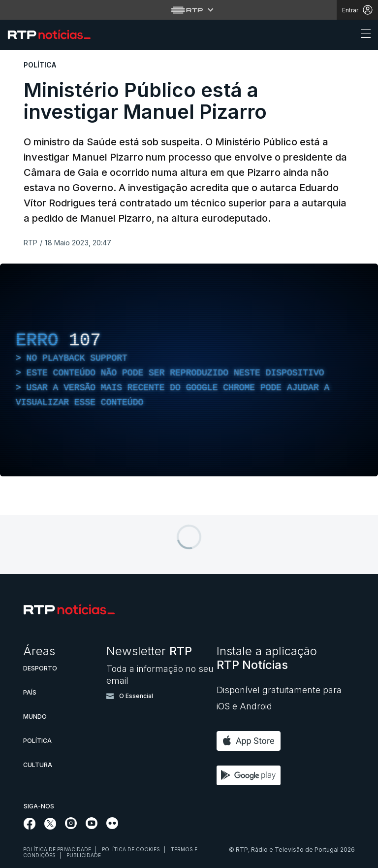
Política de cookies (131, 849)
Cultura (38, 765)
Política (37, 741)
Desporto (40, 668)
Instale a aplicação (267, 658)
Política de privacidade (57, 849)
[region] (189, 370)
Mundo (35, 717)
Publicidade (84, 855)
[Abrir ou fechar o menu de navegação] (363, 35)
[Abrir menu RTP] (189, 10)
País (30, 692)
